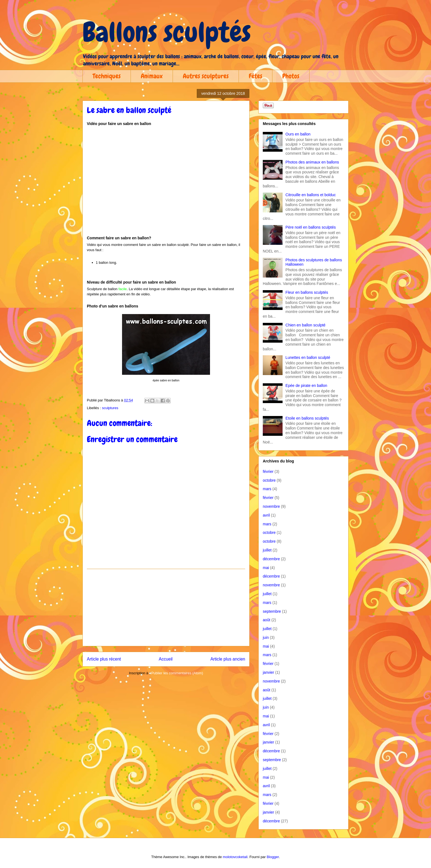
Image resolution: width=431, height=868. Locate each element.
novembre (271, 506)
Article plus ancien (228, 659)
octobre (269, 480)
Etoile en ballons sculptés (307, 418)
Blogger (273, 857)
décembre (271, 559)
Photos (291, 76)
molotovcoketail (235, 857)
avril (266, 515)
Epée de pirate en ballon (306, 386)
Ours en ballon (298, 134)
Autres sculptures (206, 76)
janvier (268, 672)
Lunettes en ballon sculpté (308, 357)
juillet (267, 550)
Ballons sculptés (167, 32)
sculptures (110, 408)
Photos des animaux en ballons (312, 162)
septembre (272, 611)
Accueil (166, 659)
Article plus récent (104, 659)
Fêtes (255, 76)
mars (267, 489)
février (268, 472)
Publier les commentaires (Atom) (177, 673)
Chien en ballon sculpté (306, 325)
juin (266, 637)
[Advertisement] (166, 608)
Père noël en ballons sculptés (311, 227)
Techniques (107, 76)
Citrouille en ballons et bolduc (311, 195)
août (266, 620)
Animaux (152, 76)
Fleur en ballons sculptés (307, 292)
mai (266, 568)
